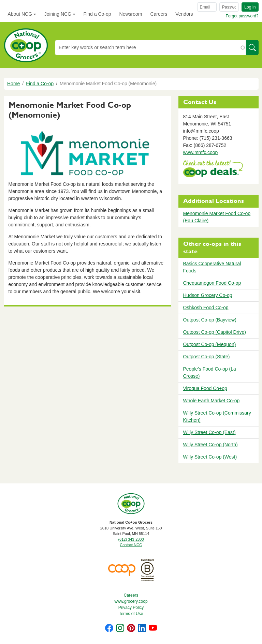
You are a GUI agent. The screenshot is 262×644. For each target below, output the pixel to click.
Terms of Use (131, 614)
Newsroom (131, 14)
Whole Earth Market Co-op (212, 401)
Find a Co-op (97, 14)
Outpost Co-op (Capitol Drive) (215, 332)
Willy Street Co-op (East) (209, 432)
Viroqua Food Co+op (205, 388)
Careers (159, 14)
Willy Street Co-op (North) (210, 445)
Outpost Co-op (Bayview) (210, 320)
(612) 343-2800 (131, 539)
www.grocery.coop (131, 601)
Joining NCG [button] (58, 14)
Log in (250, 7)
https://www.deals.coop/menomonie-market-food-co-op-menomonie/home (213, 170)
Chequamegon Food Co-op (212, 283)
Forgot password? (242, 16)
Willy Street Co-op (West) (210, 457)
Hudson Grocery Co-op (208, 295)
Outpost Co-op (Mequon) (210, 344)
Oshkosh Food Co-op (206, 308)
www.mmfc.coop (201, 152)
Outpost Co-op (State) (207, 357)
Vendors (184, 14)
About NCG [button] (20, 14)
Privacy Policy (131, 608)
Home (13, 84)
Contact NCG (131, 545)
